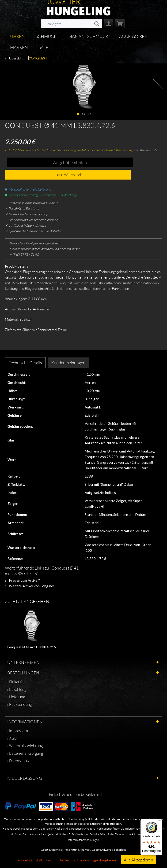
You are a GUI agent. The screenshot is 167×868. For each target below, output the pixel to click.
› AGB (12, 738)
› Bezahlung (17, 689)
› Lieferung (16, 697)
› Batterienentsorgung (25, 753)
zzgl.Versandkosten (146, 150)
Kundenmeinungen (68, 363)
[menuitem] (72, 24)
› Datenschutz (18, 761)
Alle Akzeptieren (139, 860)
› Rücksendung (19, 704)
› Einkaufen (16, 682)
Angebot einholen (70, 162)
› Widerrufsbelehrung (25, 746)
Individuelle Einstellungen (32, 860)
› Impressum (18, 731)
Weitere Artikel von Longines (30, 586)
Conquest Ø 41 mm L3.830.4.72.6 (31, 647)
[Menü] (159, 822)
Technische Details (25, 363)
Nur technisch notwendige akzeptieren (87, 860)
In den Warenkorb (68, 175)
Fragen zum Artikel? (22, 580)
